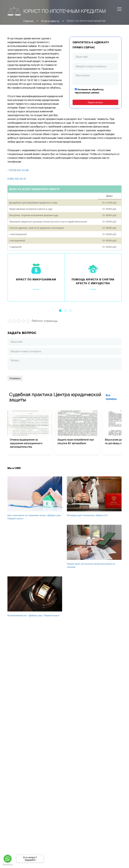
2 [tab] (65, 311)
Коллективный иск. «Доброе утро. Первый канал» (34, 615)
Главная (28, 21)
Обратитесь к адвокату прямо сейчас (91, 45)
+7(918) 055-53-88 (18, 170)
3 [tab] (70, 311)
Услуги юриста (50, 21)
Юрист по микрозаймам (36, 280)
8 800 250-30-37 (17, 179)
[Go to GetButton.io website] (8, 865)
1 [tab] (60, 311)
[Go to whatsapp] (8, 859)
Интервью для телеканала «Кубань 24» (87, 515)
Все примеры (111, 397)
